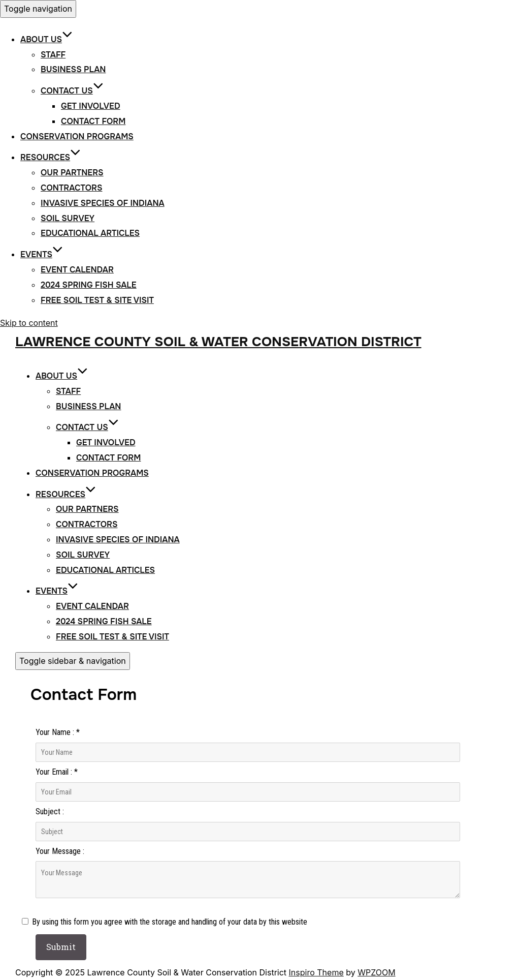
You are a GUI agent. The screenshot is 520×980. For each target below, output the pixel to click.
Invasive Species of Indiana (103, 203)
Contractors (71, 188)
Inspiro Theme (316, 972)
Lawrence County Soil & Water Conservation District (218, 342)
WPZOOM (376, 972)
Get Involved (91, 106)
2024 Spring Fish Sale (89, 285)
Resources (51, 157)
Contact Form (93, 121)
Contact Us (72, 91)
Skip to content (29, 323)
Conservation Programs (77, 136)
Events (42, 254)
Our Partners (72, 173)
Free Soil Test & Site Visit (97, 300)
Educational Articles (90, 233)
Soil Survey (68, 218)
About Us (46, 39)
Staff (53, 55)
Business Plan (73, 69)
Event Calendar (77, 270)
